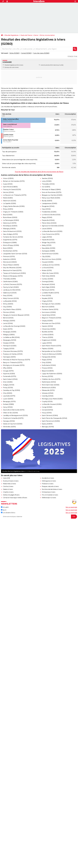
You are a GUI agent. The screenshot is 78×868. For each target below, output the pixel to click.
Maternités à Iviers (9, 484)
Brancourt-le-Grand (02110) (12, 270)
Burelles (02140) (47, 332)
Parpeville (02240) (48, 220)
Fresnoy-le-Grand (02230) (12, 190)
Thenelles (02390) (9, 279)
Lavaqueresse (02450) (49, 203)
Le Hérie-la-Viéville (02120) (51, 215)
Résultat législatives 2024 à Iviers (14, 65)
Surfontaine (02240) (49, 365)
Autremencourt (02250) (50, 254)
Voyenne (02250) (9, 374)
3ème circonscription (47, 35)
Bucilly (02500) (47, 201)
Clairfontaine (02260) (10, 282)
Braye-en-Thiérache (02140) (51, 318)
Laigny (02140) (47, 237)
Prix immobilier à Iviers (50, 495)
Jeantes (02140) (47, 178)
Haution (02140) (47, 326)
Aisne (36, 35)
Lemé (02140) (8, 323)
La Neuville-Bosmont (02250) (52, 231)
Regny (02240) (47, 217)
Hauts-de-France (26, 35)
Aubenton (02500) (9, 259)
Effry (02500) (8, 368)
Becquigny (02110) (9, 402)
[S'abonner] (39, 517)
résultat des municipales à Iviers (22, 100)
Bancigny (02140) (48, 427)
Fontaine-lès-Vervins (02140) (13, 237)
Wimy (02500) (8, 304)
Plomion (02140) (9, 312)
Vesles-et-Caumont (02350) (13, 424)
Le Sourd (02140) (48, 268)
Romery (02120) (47, 376)
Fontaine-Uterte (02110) (50, 309)
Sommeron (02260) (49, 312)
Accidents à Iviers (48, 478)
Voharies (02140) (48, 393)
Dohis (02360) (14, 53)
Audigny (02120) (9, 385)
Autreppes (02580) (48, 251)
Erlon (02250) (8, 382)
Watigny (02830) (9, 335)
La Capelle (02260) (9, 203)
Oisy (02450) (7, 307)
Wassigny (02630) (9, 229)
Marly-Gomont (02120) (11, 298)
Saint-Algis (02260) (48, 287)
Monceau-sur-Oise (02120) (51, 323)
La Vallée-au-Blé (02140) (11, 337)
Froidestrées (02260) (49, 212)
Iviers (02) (6, 478)
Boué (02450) (8, 215)
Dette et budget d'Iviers (11, 495)
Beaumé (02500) (48, 371)
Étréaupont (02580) (10, 243)
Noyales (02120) (47, 298)
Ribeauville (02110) (48, 390)
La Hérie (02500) (48, 335)
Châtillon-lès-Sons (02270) (51, 379)
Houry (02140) (47, 413)
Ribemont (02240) (9, 201)
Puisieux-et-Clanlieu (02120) (13, 354)
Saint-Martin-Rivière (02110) (51, 346)
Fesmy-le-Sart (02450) (11, 287)
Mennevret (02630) (10, 262)
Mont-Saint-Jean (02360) (51, 385)
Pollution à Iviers (48, 484)
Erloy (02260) (46, 363)
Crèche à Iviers (8, 486)
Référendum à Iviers (49, 498)
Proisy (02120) (8, 388)
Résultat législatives (12, 35)
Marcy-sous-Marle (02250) (51, 198)
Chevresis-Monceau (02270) (13, 351)
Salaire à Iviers (8, 489)
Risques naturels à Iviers (50, 486)
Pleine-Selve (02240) (49, 223)
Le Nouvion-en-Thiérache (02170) (15, 195)
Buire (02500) (8, 248)
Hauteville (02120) (48, 240)
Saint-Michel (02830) (10, 187)
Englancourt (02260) (49, 340)
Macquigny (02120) (10, 340)
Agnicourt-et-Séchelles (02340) (53, 226)
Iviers (42, 65)
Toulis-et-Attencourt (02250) (52, 354)
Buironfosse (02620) (10, 217)
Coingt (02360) (26, 53)
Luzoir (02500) (8, 399)
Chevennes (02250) (49, 329)
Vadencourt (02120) (10, 293)
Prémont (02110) (9, 257)
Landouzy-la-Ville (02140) (12, 290)
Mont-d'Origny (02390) (11, 245)
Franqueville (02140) (49, 357)
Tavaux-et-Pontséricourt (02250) (14, 273)
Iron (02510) (46, 187)
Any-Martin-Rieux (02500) (12, 309)
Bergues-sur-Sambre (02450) (52, 195)
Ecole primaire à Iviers (11, 481)
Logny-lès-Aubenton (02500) (52, 374)
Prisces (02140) (47, 368)
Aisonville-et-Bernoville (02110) (14, 410)
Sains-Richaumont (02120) (12, 231)
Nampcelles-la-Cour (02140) (51, 351)
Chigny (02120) (47, 301)
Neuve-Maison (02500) (11, 265)
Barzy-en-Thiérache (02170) (13, 363)
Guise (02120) (8, 184)
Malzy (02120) (47, 245)
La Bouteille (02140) (10, 301)
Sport (4, 510)
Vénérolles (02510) (9, 427)
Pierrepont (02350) (10, 346)
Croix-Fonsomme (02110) (51, 234)
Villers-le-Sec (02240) (10, 413)
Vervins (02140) (8, 192)
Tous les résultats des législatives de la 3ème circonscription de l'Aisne (39, 172)
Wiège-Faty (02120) (49, 243)
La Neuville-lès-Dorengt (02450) (14, 326)
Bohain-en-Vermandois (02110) (14, 181)
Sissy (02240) (8, 296)
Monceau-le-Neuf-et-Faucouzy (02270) (17, 360)
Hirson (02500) (8, 178)
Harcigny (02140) (9, 421)
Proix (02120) (46, 296)
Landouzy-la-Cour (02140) (51, 265)
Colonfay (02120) (48, 396)
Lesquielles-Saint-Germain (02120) (15, 254)
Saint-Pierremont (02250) (51, 421)
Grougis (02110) (8, 371)
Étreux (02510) (8, 209)
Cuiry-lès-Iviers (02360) (41, 53)
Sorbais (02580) (8, 404)
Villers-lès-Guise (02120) (50, 273)
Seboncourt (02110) (10, 223)
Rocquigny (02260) (10, 332)
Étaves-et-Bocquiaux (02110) (13, 276)
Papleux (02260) (48, 349)
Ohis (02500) (8, 393)
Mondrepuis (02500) (10, 226)
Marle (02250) (8, 198)
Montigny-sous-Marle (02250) (52, 399)
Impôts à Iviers (8, 492)
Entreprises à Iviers (49, 492)
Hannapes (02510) (9, 357)
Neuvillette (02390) (48, 248)
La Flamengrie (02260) (11, 220)
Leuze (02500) (47, 229)
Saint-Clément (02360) (50, 415)
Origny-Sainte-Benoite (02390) (14, 206)
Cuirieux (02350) (47, 279)
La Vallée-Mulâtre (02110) (50, 293)
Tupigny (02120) (9, 349)
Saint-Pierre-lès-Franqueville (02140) (54, 418)
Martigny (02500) (9, 321)
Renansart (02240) (48, 284)
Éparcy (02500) (47, 424)
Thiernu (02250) (47, 337)
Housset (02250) (48, 262)
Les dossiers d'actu (8, 513)
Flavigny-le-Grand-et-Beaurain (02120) (16, 315)
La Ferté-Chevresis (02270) (12, 284)
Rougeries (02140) (48, 206)
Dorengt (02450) (48, 282)
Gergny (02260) (47, 321)
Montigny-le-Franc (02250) (51, 304)
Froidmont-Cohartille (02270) (13, 418)
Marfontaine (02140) (49, 382)
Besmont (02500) (48, 307)
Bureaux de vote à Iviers (12, 67)
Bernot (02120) (8, 318)
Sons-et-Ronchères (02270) (52, 192)
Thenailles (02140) (48, 184)
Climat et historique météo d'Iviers (15, 498)
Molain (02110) (47, 270)
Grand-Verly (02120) (49, 315)
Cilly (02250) (46, 257)
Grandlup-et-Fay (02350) (11, 390)
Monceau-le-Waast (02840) (51, 190)
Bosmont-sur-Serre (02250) (51, 259)
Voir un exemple (71, 507)
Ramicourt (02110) (48, 290)
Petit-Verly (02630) (48, 276)
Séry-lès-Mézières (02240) (12, 268)
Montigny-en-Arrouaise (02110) (14, 365)
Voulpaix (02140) (9, 343)
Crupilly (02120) (47, 402)
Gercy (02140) (8, 407)
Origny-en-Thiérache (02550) (13, 212)
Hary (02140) (46, 209)
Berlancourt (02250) (49, 388)
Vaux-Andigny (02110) (10, 234)
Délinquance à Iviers (49, 481)
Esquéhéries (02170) (10, 240)
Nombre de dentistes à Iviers (52, 489)
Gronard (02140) (47, 410)
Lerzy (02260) (47, 181)
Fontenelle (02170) (9, 376)
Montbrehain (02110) (10, 251)
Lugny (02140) (47, 343)
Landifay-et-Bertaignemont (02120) (15, 415)
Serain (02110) (8, 329)
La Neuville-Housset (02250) (52, 404)
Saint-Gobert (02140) (10, 379)
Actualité (5, 507)
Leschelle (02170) (9, 396)
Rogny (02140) (47, 360)
